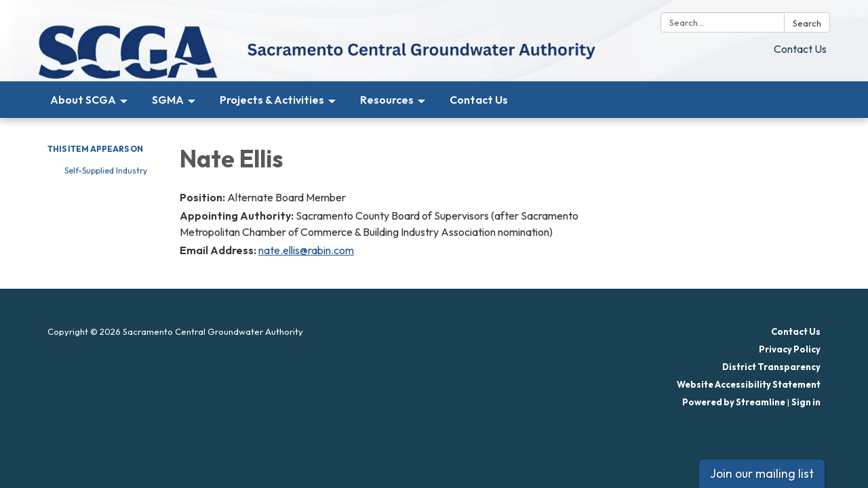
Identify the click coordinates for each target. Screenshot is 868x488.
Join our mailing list (762, 473)
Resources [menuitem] (387, 100)
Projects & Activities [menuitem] (272, 100)
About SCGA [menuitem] (83, 100)
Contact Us (800, 49)
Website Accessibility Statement (749, 384)
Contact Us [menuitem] (479, 100)
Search (807, 23)
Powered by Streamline (734, 402)
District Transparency (771, 367)
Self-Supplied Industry (106, 170)
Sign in (806, 402)
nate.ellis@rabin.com (306, 250)
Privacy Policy (790, 349)
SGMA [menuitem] (168, 100)
